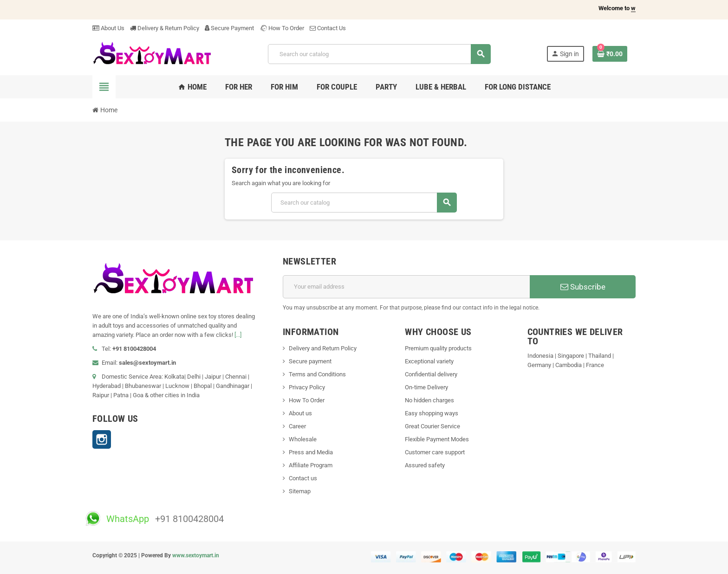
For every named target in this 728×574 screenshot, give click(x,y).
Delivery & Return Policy (165, 28)
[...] (238, 335)
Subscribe (583, 287)
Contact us (303, 478)
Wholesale (303, 439)
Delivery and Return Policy (323, 348)
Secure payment (310, 361)
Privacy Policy (307, 387)
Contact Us (328, 28)
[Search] (379, 54)
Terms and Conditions (317, 374)
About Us (108, 28)
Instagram (102, 439)
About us (300, 413)
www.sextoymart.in (196, 555)
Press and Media (311, 452)
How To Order (282, 28)
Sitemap (300, 491)
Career (297, 426)
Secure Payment (229, 28)
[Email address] (406, 287)
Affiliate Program (311, 465)
